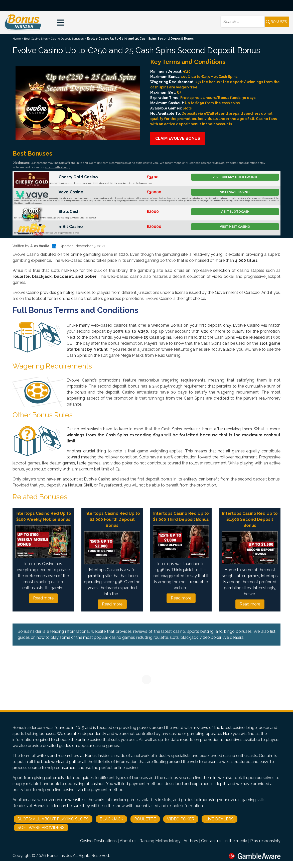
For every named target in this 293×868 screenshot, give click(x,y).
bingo (229, 631)
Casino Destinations (98, 841)
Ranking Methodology (160, 841)
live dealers (233, 637)
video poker (210, 637)
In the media (236, 841)
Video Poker (181, 819)
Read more (43, 598)
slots (174, 637)
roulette (161, 637)
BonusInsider (29, 631)
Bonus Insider (59, 856)
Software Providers (41, 828)
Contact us (211, 841)
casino (179, 631)
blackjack (189, 637)
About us (128, 841)
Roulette (145, 819)
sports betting (200, 631)
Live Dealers (219, 819)
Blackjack (111, 819)
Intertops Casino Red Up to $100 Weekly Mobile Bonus (43, 516)
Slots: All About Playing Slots (53, 819)
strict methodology (58, 167)
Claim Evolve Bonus (178, 138)
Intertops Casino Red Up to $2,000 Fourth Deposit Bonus (112, 519)
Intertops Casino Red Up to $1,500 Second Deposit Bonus (250, 519)
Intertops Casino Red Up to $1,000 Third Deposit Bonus (181, 516)
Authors (191, 841)
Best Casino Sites (36, 39)
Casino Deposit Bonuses (67, 39)
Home (17, 39)
